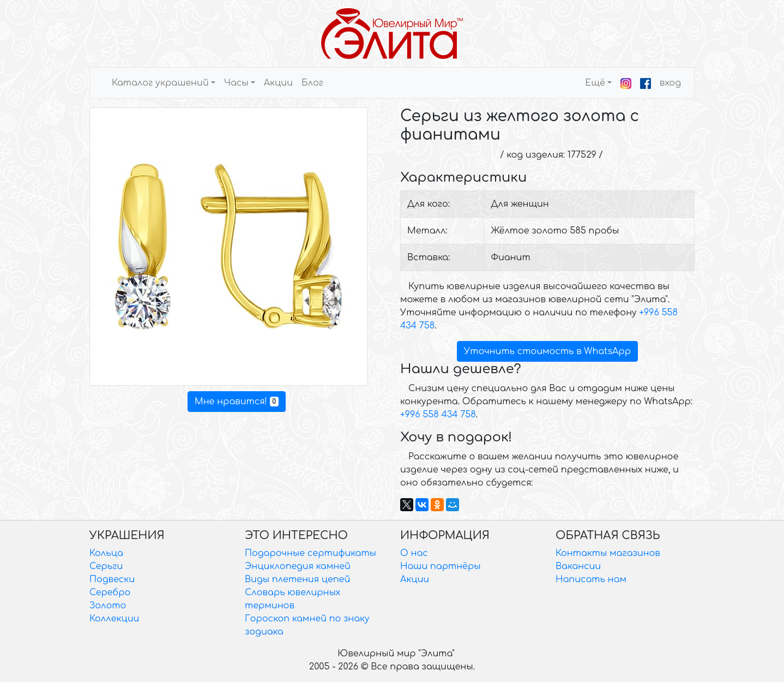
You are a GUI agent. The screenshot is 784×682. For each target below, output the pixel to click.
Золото (108, 606)
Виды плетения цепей (297, 579)
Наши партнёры (441, 566)
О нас (414, 553)
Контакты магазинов (608, 553)
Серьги (106, 566)
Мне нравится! (237, 402)
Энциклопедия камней (298, 566)
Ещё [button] (595, 83)
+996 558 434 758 (438, 415)
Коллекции (114, 619)
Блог (312, 83)
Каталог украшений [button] (160, 83)
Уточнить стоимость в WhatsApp (547, 351)
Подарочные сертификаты (310, 553)
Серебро (110, 593)
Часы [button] (236, 83)
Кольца (106, 553)
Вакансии (578, 566)
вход (670, 83)
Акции (278, 83)
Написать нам (591, 579)
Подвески (112, 579)
